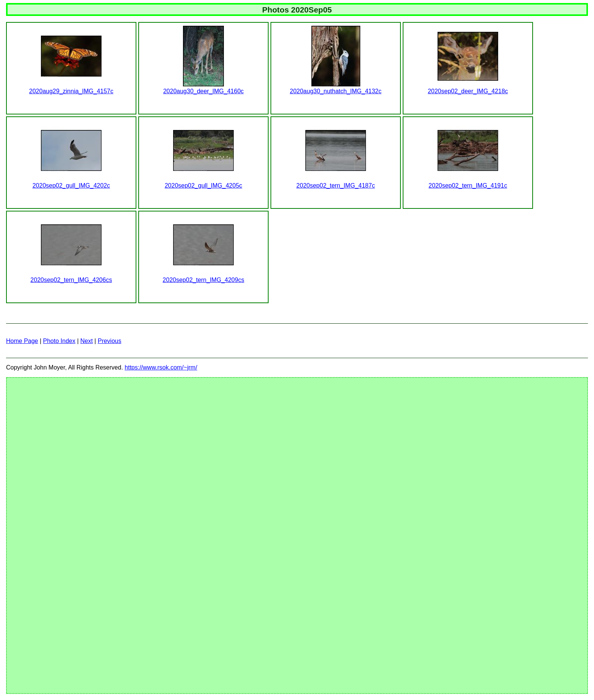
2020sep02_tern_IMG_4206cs (71, 280)
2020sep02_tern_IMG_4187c (335, 186)
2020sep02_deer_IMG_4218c (468, 91)
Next (87, 341)
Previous (109, 341)
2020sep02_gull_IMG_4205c (204, 186)
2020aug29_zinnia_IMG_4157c (71, 91)
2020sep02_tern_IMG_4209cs (203, 280)
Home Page (22, 341)
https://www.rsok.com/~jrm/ (161, 367)
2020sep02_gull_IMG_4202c (71, 186)
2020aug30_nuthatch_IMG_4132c (336, 91)
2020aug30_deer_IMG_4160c (204, 91)
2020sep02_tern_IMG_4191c (468, 186)
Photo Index (59, 341)
